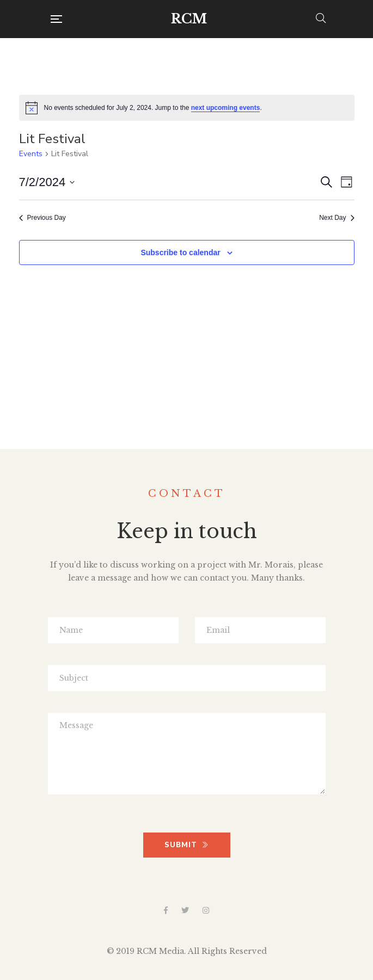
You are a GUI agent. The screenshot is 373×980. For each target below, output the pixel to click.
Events (31, 154)
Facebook (166, 910)
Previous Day (42, 218)
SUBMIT (186, 845)
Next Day (337, 218)
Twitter (185, 910)
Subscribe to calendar (180, 252)
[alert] (187, 108)
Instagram (206, 910)
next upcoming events (226, 108)
